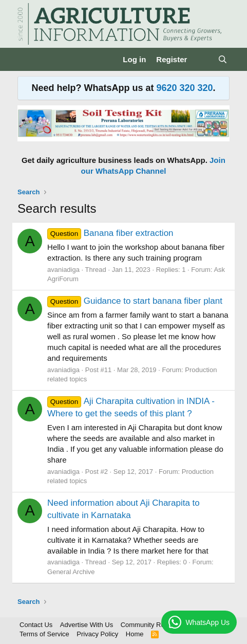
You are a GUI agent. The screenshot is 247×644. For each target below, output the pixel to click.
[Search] (223, 59)
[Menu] (26, 60)
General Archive (71, 572)
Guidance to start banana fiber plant (135, 301)
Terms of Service (44, 634)
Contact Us (36, 625)
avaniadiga (63, 270)
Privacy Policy (97, 634)
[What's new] (202, 59)
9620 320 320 (184, 88)
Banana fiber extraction (110, 233)
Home (135, 634)
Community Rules (147, 625)
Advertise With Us (87, 625)
